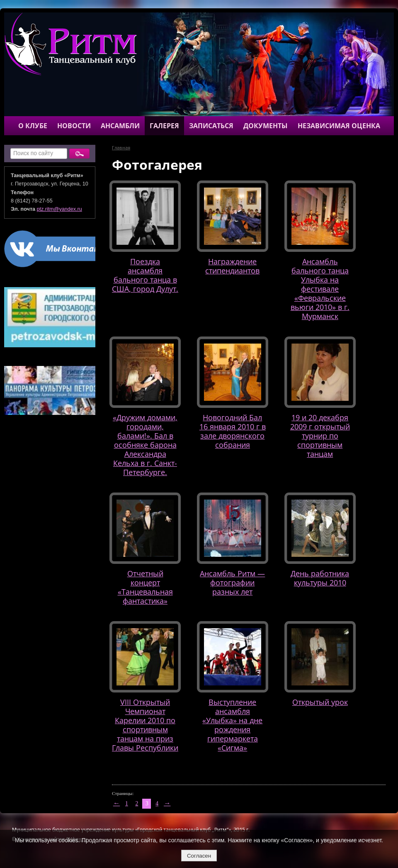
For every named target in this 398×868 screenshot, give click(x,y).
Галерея (164, 126)
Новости (74, 126)
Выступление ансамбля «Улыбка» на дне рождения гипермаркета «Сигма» (232, 725)
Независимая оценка (339, 126)
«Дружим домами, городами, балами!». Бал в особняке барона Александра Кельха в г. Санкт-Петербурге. (145, 445)
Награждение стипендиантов (232, 266)
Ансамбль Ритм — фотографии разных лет (232, 582)
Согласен (199, 856)
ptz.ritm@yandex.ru (59, 209)
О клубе (33, 126)
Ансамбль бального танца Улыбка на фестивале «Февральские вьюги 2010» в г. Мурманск (320, 289)
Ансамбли (120, 126)
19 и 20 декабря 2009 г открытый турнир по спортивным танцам (320, 435)
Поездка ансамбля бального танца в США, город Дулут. (145, 275)
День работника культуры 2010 (320, 578)
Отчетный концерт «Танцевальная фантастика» (145, 587)
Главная (121, 148)
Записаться (211, 126)
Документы (266, 126)
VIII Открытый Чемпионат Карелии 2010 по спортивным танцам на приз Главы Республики (145, 725)
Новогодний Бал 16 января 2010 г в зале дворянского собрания (233, 431)
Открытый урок (320, 702)
